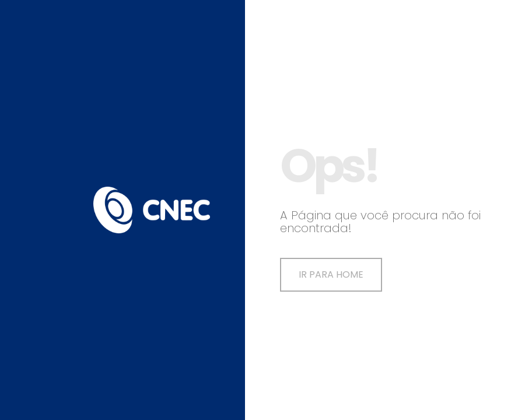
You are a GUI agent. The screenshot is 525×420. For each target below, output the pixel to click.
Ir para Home (331, 274)
